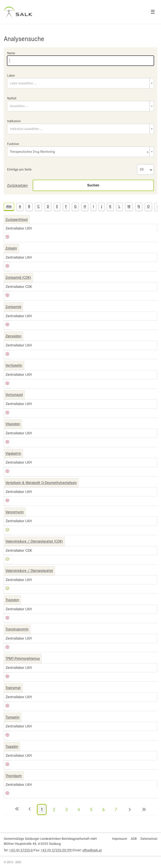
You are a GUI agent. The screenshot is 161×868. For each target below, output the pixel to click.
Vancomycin (15, 512)
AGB (134, 839)
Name (11, 53)
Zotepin (11, 248)
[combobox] (80, 83)
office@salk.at (92, 850)
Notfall (12, 98)
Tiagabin (12, 746)
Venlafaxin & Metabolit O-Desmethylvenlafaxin (41, 483)
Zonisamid (13, 307)
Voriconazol (14, 395)
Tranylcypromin (17, 629)
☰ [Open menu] (153, 12)
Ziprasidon (13, 336)
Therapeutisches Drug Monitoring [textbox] (79, 152)
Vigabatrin (13, 453)
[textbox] (80, 83)
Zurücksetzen (17, 185)
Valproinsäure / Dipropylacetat (29, 571)
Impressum (120, 839)
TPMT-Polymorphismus (23, 658)
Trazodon (12, 600)
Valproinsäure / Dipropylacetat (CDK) (34, 541)
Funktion (13, 144)
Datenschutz (149, 839)
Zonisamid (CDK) (18, 277)
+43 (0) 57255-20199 (56, 850)
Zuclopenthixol (17, 219)
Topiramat (13, 688)
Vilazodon (13, 424)
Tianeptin (12, 717)
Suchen (93, 185)
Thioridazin (14, 776)
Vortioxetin (14, 365)
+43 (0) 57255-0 (21, 850)
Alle (9, 206)
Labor (11, 76)
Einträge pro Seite (19, 169)
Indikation (14, 121)
